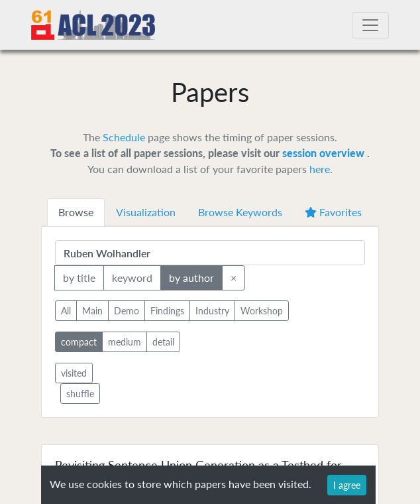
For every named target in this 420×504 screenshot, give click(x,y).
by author (191, 277)
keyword (132, 277)
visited (74, 373)
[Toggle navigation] (370, 25)
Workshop (262, 310)
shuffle (80, 394)
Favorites (333, 212)
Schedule (124, 137)
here (320, 169)
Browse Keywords (240, 212)
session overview (325, 153)
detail (163, 341)
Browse (76, 212)
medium (125, 341)
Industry (212, 310)
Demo (127, 310)
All (66, 310)
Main (92, 310)
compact (79, 341)
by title (79, 277)
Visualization (146, 212)
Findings (167, 310)
